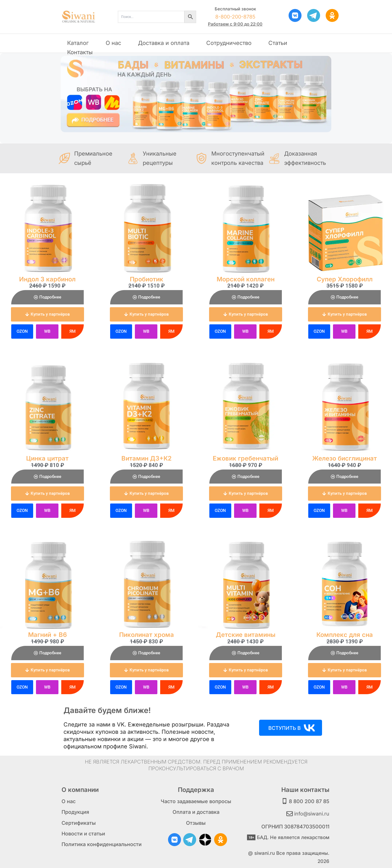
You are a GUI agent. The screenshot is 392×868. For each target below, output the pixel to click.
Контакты (80, 52)
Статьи (278, 43)
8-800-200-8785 (235, 17)
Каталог (78, 43)
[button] (47, 314)
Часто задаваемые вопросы (196, 801)
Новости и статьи (83, 834)
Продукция (75, 812)
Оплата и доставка (196, 812)
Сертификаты (79, 823)
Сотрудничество (229, 43)
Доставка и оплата (164, 43)
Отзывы (196, 823)
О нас (113, 43)
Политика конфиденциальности (102, 844)
